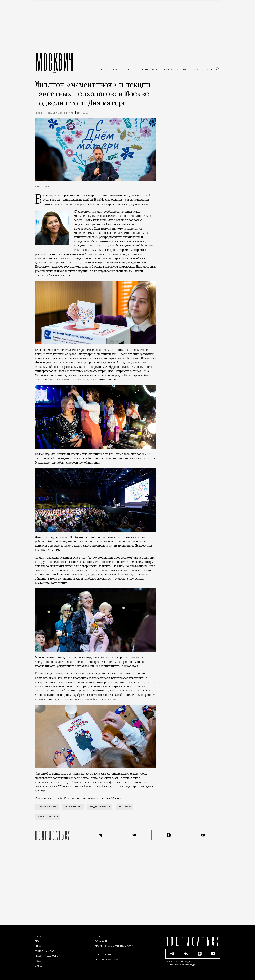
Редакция (101, 936)
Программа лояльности (109, 959)
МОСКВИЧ (54, 62)
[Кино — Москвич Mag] (127, 70)
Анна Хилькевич (73, 807)
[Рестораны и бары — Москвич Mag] (147, 70)
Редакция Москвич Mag (60, 113)
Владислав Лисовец (100, 807)
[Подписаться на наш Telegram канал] (100, 835)
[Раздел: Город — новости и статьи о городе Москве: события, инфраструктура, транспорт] (104, 70)
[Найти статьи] (218, 69)
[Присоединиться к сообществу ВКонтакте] (135, 835)
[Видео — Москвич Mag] (208, 70)
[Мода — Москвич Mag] (196, 70)
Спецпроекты (103, 955)
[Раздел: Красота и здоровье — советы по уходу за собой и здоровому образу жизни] (175, 70)
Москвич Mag (182, 962)
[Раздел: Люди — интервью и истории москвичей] (116, 70)
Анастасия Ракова (47, 807)
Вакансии (101, 941)
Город (38, 113)
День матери (138, 195)
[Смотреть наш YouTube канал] (203, 835)
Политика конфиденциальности (114, 946)
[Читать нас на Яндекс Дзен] (169, 835)
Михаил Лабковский (48, 817)
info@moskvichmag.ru (185, 965)
